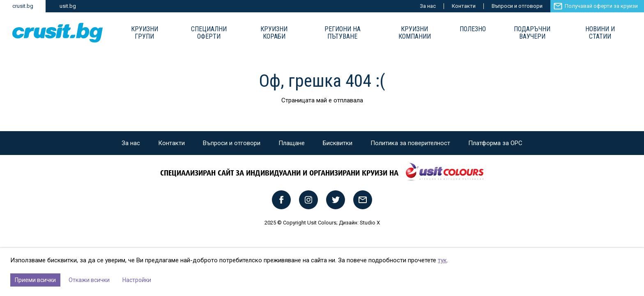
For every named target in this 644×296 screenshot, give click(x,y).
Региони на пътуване (343, 33)
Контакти (464, 6)
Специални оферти (209, 33)
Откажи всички (89, 280)
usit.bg (68, 6)
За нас (428, 6)
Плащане (292, 143)
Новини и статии (600, 33)
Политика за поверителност (410, 143)
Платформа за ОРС (495, 143)
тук (442, 260)
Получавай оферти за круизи (601, 6)
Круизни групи (145, 33)
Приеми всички (35, 280)
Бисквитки (338, 143)
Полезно (473, 29)
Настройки (137, 280)
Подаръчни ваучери (532, 33)
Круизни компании (415, 33)
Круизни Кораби (274, 33)
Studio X (370, 223)
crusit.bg (23, 6)
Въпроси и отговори (517, 6)
